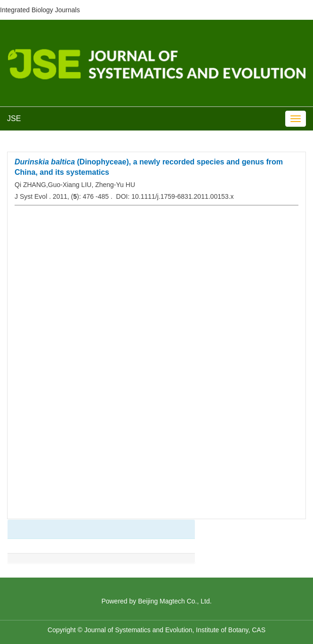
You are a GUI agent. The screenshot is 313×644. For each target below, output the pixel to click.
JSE (14, 118)
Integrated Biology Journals (40, 10)
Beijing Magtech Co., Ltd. (175, 601)
